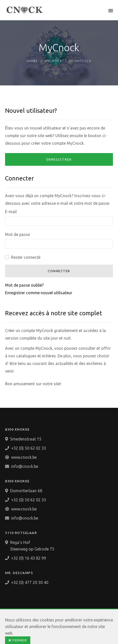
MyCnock (53, 61)
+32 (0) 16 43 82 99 (29, 558)
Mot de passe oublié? (24, 285)
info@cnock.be (25, 466)
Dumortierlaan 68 (26, 491)
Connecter (59, 271)
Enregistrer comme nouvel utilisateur (39, 293)
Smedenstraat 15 (26, 439)
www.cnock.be (24, 457)
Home (32, 61)
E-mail (11, 212)
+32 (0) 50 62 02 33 (29, 448)
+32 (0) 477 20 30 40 (30, 582)
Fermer (18, 640)
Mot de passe (17, 234)
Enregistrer (59, 159)
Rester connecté (26, 257)
